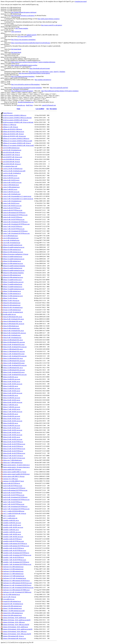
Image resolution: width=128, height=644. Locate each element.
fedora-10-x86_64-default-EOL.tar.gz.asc (15, 347)
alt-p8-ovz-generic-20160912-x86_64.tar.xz (16, 120)
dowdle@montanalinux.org (26, 102)
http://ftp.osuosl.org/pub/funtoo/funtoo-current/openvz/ (34, 73)
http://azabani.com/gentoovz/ (43, 80)
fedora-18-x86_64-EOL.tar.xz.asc (13, 421)
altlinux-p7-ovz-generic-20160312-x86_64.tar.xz (17, 143)
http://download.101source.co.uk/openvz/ (23, 16)
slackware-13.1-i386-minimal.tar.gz (13, 574)
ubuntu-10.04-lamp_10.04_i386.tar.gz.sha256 (16, 625)
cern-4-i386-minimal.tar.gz (11, 238)
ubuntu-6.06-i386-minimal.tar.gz (12, 606)
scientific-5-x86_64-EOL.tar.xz (12, 534)
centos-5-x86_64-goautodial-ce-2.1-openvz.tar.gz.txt (18, 199)
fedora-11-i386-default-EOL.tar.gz (13, 349)
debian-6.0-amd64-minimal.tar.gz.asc (14, 270)
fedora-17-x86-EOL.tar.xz (11, 405)
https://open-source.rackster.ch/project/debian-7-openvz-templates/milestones (33, 62)
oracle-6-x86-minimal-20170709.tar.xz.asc (15, 490)
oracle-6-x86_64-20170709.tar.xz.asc (14, 495)
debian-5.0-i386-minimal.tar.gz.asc (13, 263)
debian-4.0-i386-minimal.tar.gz (12, 250)
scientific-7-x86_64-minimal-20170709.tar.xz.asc (17, 564)
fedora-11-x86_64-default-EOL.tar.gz (14, 354)
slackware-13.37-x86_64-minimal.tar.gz (14, 578)
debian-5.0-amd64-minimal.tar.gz (13, 257)
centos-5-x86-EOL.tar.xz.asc (11, 192)
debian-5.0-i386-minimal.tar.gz (12, 261)
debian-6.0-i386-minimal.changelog (13, 273)
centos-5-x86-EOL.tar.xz (10, 189)
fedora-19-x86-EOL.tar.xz (11, 423)
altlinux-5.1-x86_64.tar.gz (11, 127)
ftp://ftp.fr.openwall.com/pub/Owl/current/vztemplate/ (27, 88)
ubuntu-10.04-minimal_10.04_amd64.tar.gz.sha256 (18, 629)
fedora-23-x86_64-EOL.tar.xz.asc (13, 439)
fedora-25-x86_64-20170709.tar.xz (13, 446)
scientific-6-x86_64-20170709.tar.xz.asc (15, 550)
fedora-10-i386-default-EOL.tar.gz (13, 340)
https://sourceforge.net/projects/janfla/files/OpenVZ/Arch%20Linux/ (31, 43)
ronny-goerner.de (16, 32)
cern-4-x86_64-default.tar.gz (11, 240)
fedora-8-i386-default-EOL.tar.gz (13, 317)
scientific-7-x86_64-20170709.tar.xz (14, 557)
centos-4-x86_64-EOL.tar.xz (11, 180)
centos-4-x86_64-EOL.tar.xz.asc (12, 182)
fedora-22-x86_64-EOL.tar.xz (12, 432)
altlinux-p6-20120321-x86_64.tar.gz (13, 134)
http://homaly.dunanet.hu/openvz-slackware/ (24, 12)
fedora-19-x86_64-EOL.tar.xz (12, 428)
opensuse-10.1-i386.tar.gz (10, 479)
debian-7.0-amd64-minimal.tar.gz (13, 284)
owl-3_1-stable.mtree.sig (10, 518)
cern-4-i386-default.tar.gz (10, 236)
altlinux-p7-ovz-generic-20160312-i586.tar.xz (16, 138)
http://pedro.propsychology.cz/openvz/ (49, 19)
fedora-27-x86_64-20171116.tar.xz (13, 456)
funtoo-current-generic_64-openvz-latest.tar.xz (16, 467)
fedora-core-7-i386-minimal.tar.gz (13, 463)
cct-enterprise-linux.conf (10, 166)
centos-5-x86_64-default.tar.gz (12, 194)
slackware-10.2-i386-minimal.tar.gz (13, 567)
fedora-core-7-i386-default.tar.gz (12, 460)
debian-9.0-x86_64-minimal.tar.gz (13, 307)
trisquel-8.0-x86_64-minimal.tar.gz (13, 604)
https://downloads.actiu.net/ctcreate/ (40, 68)
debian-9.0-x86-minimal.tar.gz (12, 305)
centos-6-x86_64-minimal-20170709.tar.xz (15, 222)
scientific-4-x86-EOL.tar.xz (11, 520)
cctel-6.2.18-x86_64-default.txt (12, 173)
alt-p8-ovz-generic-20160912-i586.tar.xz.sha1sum (17, 118)
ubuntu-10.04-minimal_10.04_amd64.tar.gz (16, 627)
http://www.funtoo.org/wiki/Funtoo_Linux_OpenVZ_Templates (47, 72)
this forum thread (16, 49)
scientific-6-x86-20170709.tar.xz (12, 539)
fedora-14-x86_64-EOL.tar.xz (12, 382)
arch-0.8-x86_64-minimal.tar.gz (12, 150)
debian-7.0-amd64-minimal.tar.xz (13, 287)
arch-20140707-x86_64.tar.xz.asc (13, 157)
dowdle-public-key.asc (10, 314)
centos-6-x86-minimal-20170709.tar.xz (14, 213)
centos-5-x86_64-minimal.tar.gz (12, 201)
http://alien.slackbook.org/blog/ (48, 22)
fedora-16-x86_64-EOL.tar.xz (12, 400)
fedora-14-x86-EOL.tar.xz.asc (12, 379)
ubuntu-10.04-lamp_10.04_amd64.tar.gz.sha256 (17, 620)
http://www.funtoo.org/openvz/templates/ (23, 76)
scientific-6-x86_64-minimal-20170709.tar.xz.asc (17, 555)
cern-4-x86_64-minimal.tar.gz (12, 243)
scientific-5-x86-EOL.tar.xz (11, 530)
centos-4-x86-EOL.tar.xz (10, 176)
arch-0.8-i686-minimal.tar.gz (11, 148)
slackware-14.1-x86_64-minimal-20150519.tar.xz (17, 585)
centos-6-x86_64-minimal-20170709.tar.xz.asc (16, 224)
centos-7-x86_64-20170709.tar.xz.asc (14, 229)
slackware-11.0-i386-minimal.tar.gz (13, 569)
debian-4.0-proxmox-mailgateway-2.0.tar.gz (16, 254)
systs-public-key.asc (9, 599)
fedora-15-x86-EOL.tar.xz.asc (12, 388)
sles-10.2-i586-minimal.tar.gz (12, 594)
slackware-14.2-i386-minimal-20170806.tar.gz (16, 590)
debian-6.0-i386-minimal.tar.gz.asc (13, 277)
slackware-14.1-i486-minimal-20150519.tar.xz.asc (17, 583)
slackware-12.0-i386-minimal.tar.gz (13, 571)
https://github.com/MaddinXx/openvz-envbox (24, 65)
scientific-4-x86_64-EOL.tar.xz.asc (13, 527)
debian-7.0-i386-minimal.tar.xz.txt (13, 296)
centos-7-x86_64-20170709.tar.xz (13, 226)
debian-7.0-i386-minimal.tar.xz (12, 294)
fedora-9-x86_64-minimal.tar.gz (12, 338)
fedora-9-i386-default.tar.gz (11, 326)
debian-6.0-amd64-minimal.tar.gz (13, 268)
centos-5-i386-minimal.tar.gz (11, 187)
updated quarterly (32, 35)
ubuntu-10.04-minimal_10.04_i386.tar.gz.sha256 (17, 634)
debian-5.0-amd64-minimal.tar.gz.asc (14, 259)
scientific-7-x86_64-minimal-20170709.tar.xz (16, 562)
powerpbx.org (21, 105)
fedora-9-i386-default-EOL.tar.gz (13, 321)
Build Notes (29, 105)
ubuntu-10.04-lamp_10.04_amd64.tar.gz (15, 618)
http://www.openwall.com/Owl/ (59, 88)
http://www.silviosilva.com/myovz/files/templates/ (26, 84)
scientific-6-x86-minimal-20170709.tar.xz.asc (16, 546)
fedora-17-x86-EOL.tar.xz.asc (12, 407)
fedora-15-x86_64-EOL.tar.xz (12, 391)
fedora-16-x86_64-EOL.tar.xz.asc (13, 402)
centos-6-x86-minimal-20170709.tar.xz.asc (15, 215)
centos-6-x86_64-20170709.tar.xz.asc (14, 219)
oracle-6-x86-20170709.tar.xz (12, 483)
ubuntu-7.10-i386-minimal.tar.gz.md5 (14, 611)
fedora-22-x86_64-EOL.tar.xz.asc (13, 435)
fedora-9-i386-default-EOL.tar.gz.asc (14, 324)
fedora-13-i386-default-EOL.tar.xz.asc (14, 370)
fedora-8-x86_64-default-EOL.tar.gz (13, 319)
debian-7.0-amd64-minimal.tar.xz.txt (14, 289)
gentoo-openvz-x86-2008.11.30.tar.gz (14, 476)
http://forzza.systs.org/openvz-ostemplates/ (23, 40)
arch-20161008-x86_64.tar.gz (12, 159)
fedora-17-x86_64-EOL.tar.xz (12, 409)
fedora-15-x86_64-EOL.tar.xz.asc (13, 393)
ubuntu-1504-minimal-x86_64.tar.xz (13, 636)
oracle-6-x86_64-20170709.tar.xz (13, 493)
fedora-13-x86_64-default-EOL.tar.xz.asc (15, 375)
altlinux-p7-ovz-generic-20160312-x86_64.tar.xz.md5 (18, 145)
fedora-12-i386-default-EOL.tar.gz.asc (14, 361)
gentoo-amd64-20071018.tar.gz (12, 469)
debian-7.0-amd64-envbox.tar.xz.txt (13, 282)
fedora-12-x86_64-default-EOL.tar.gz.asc (15, 365)
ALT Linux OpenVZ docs (25, 36)
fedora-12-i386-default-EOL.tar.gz (13, 358)
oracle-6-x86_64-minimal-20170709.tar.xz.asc (16, 500)
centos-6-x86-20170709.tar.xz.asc (13, 210)
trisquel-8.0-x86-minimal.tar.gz (12, 601)
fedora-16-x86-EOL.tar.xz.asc (12, 398)
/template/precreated (81, 1)
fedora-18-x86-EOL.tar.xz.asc (12, 416)
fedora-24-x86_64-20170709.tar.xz (13, 442)
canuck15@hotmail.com (49, 105)
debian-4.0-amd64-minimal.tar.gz (13, 245)
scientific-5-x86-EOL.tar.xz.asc (12, 532)
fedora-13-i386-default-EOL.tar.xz (13, 368)
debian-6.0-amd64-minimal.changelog (14, 266)
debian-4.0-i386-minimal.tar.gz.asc (13, 252)
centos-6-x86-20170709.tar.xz (12, 208)
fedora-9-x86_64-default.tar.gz (12, 335)
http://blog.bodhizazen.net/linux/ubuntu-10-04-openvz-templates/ (60, 91)
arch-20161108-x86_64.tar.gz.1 (12, 164)
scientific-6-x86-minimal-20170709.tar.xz (15, 544)
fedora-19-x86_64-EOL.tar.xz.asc (13, 430)
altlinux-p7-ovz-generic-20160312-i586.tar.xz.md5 (18, 141)
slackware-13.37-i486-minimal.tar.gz (14, 576)
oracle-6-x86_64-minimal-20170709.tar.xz (15, 497)
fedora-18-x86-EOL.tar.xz (11, 414)
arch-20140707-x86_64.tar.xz (12, 155)
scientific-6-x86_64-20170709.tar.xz (14, 548)
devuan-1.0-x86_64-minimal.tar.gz (13, 312)
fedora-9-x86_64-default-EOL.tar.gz (13, 331)
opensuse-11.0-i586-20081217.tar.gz (14, 481)
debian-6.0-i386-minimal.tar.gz (12, 275)
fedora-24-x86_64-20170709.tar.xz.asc (14, 444)
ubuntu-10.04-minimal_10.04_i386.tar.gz (15, 631)
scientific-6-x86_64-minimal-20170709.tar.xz (16, 553)
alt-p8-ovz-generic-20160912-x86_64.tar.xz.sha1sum (18, 122)
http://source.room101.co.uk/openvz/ (52, 25)
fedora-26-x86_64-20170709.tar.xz (13, 451)
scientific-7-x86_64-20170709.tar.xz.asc (15, 560)
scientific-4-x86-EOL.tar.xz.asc (12, 523)
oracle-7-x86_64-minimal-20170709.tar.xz (15, 507)
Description (53, 109)
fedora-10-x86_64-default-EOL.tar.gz (14, 344)
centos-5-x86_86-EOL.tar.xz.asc (12, 206)
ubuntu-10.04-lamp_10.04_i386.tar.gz (14, 622)
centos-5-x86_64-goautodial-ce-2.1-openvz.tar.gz (17, 196)
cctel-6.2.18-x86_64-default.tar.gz (13, 169)
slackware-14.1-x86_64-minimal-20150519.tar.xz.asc (18, 588)
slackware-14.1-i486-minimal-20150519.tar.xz (16, 581)
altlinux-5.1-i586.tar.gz (10, 125)
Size (48, 109)
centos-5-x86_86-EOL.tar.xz (11, 203)
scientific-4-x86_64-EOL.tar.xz (12, 525)
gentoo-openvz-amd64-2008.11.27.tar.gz (15, 472)
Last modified (40, 109)
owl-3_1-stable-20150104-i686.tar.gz (14, 511)
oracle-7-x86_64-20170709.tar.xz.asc (14, 504)
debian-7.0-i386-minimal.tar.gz (12, 291)
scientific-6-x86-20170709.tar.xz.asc (14, 541)
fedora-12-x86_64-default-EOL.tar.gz (14, 363)
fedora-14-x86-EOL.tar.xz (11, 377)
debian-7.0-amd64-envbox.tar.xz (12, 280)
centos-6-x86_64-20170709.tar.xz (13, 217)
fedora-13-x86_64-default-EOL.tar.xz (14, 372)
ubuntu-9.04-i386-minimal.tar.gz (12, 615)
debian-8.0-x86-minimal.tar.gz (12, 303)
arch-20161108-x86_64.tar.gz (12, 162)
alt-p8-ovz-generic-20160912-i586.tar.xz (15, 115)
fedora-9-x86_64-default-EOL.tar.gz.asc (15, 333)
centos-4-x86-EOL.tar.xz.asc (11, 178)
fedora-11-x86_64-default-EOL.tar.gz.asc (15, 356)
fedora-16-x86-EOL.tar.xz (11, 395)
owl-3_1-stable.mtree (9, 516)
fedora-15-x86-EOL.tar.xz (11, 386)
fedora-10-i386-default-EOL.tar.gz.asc (14, 342)
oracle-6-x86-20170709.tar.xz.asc (13, 486)
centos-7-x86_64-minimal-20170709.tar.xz (15, 231)
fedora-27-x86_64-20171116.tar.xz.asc (14, 458)
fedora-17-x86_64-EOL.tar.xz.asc (13, 412)
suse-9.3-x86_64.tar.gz (10, 597)
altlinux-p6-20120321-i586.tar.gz (13, 129)
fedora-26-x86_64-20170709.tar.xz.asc (14, 453)
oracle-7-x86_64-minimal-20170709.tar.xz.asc (16, 509)
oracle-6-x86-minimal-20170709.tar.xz (14, 488)
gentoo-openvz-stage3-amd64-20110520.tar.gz (16, 474)
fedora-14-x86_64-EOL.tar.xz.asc (13, 384)
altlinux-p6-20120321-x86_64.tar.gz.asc (14, 136)
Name (18, 109)
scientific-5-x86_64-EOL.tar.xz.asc (13, 537)
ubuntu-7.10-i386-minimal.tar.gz (12, 608)
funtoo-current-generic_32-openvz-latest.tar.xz (16, 465)
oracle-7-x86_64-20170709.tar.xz (13, 502)
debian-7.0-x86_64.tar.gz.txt (11, 301)
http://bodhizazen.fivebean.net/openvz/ (22, 91)
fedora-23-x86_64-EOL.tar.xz (12, 437)
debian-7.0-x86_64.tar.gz (10, 298)
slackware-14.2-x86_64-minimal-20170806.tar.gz (17, 592)
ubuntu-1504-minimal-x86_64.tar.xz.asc (15, 638)
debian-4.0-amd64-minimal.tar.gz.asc (14, 247)
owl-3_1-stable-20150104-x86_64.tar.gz (15, 513)
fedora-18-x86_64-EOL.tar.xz (12, 419)
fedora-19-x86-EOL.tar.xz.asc (12, 425)
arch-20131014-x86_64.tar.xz (12, 152)
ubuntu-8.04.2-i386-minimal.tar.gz (13, 613)
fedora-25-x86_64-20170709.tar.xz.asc (14, 449)
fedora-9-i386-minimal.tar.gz (11, 328)
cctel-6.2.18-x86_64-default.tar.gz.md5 (14, 171)
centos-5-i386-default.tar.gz (11, 185)
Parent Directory (8, 113)
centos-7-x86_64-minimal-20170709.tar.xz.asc (16, 233)
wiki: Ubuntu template (22, 28)
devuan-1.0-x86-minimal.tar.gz (12, 310)
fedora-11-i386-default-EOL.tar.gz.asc (14, 351)
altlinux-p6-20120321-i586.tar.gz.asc (14, 132)
